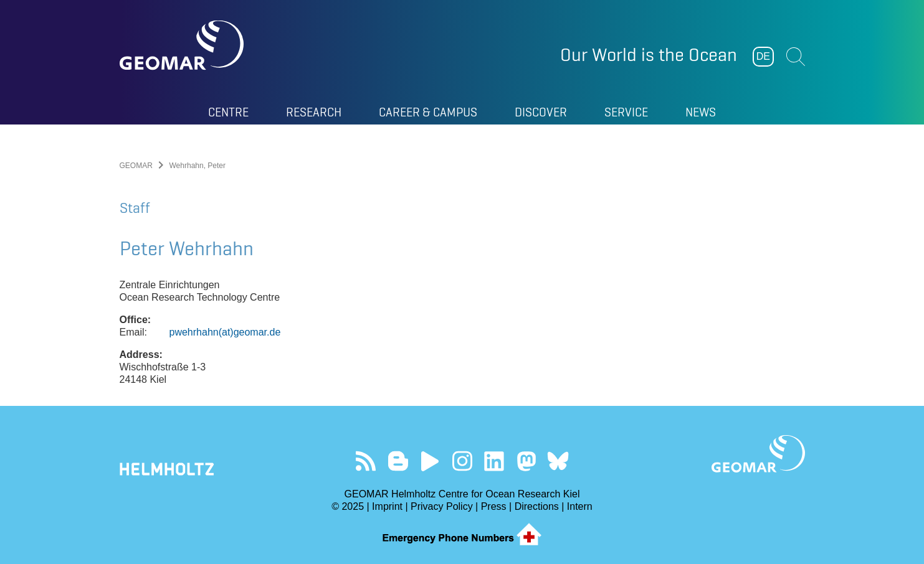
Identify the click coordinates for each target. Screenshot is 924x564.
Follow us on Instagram (462, 461)
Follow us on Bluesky (558, 461)
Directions (537, 506)
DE (763, 56)
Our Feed (366, 461)
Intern (580, 506)
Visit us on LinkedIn (494, 461)
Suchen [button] (796, 57)
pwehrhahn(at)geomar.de (225, 332)
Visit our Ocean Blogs (398, 461)
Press (494, 506)
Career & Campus (428, 112)
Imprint (387, 506)
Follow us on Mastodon (526, 461)
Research (314, 112)
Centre (228, 112)
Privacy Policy (442, 506)
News (701, 112)
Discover (541, 112)
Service (626, 112)
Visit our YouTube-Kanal (430, 461)
